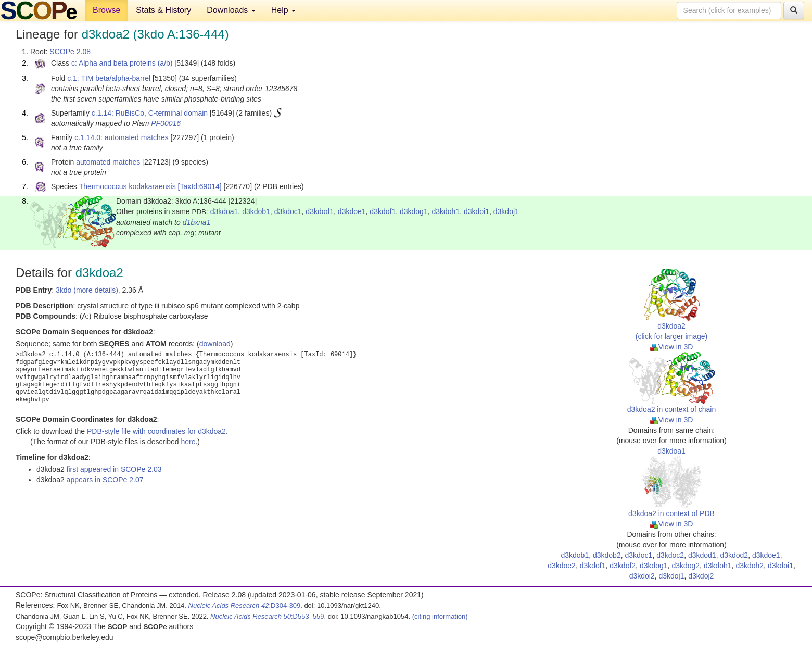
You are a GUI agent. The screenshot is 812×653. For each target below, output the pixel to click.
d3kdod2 (734, 555)
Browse (106, 10)
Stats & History (163, 10)
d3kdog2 (686, 566)
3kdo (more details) (87, 290)
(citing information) (440, 616)
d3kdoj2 (701, 576)
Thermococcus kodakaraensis (128, 186)
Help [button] (283, 10)
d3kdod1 (320, 211)
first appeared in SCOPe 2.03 (114, 469)
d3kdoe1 (352, 211)
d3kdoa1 (224, 211)
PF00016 (166, 123)
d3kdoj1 (506, 211)
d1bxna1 (197, 222)
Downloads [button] (231, 10)
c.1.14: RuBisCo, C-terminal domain (150, 113)
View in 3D (672, 347)
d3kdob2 (607, 555)
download (215, 344)
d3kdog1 (414, 211)
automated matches (108, 162)
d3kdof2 (623, 566)
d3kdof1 (383, 211)
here (188, 442)
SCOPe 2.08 (70, 52)
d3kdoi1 (477, 211)
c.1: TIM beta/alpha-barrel (109, 78)
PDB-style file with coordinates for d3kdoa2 (156, 431)
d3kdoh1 (446, 211)
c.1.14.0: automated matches (122, 137)
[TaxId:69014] (200, 186)
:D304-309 (245, 605)
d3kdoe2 (562, 566)
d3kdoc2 (670, 555)
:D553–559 (267, 616)
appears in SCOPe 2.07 (105, 480)
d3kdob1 (256, 211)
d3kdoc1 (288, 211)
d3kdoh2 (750, 566)
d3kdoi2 (642, 576)
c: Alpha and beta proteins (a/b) (122, 63)
